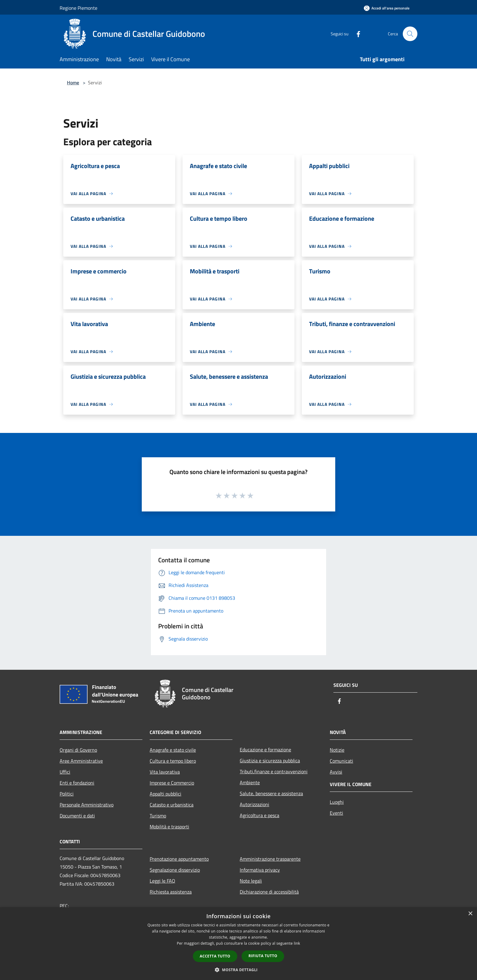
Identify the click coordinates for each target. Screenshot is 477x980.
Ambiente (250, 782)
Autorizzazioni (254, 804)
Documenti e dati (77, 816)
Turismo (158, 816)
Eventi (336, 813)
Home (73, 83)
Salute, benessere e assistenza (271, 793)
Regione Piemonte (78, 8)
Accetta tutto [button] (215, 956)
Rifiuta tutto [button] (263, 956)
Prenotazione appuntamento (179, 859)
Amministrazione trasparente (270, 859)
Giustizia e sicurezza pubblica (270, 760)
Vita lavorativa (165, 772)
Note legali (251, 881)
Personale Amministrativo (87, 805)
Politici (67, 794)
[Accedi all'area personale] (387, 8)
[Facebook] (356, 34)
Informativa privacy (260, 870)
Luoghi (337, 802)
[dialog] (238, 944)
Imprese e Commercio (172, 783)
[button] (238, 970)
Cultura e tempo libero (173, 761)
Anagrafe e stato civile (173, 750)
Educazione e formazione (265, 750)
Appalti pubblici (165, 794)
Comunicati (341, 761)
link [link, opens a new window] (297, 943)
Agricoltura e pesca (259, 815)
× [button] (470, 914)
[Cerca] (410, 34)
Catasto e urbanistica (172, 805)
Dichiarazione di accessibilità (269, 892)
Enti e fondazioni (77, 783)
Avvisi (336, 772)
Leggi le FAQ (162, 881)
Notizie (337, 750)
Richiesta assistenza (171, 892)
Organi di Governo (78, 750)
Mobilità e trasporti (169, 827)
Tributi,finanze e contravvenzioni (274, 771)
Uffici (65, 772)
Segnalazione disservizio (175, 870)
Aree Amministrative (81, 761)
